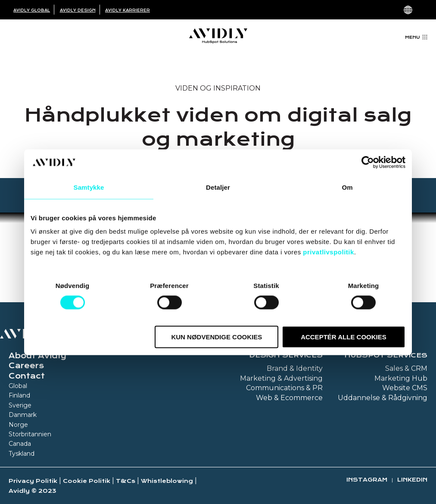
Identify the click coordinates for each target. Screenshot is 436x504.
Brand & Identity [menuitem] (295, 368)
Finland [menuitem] (19, 395)
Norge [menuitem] (18, 425)
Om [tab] (347, 187)
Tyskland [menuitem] (22, 454)
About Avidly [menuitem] (37, 356)
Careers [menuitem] (26, 366)
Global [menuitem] (18, 386)
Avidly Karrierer (128, 10)
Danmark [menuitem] (23, 415)
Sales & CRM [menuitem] (406, 368)
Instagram (367, 480)
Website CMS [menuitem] (405, 388)
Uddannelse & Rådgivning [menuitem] (383, 398)
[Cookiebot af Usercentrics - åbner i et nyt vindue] (368, 162)
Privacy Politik (33, 481)
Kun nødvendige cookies (216, 337)
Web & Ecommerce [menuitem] (289, 398)
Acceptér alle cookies (344, 337)
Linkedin (412, 480)
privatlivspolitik (329, 252)
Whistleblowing (167, 481)
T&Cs (126, 481)
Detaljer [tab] (218, 187)
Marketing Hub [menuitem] (401, 378)
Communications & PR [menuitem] (284, 388)
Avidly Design (78, 10)
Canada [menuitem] (20, 444)
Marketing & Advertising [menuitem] (281, 378)
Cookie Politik (87, 481)
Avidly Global (32, 10)
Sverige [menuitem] (20, 405)
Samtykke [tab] (89, 187)
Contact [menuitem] (27, 376)
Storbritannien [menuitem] (30, 434)
